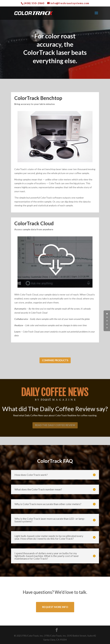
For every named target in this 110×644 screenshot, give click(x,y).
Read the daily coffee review (55, 425)
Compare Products (55, 360)
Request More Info (55, 607)
